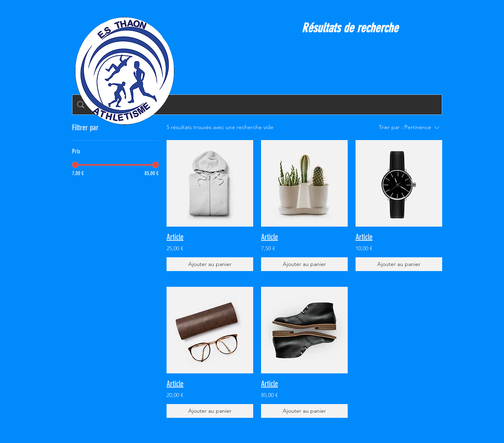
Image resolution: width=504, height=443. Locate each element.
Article (175, 237)
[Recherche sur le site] (263, 105)
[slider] (75, 165)
